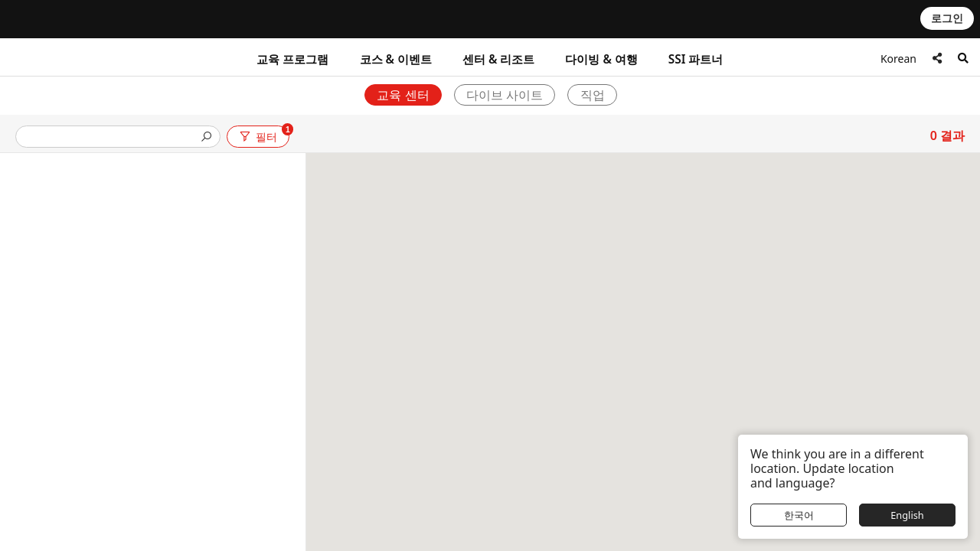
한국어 (799, 515)
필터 (263, 134)
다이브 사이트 (505, 95)
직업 (593, 95)
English (907, 515)
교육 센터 (403, 95)
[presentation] (112, 138)
